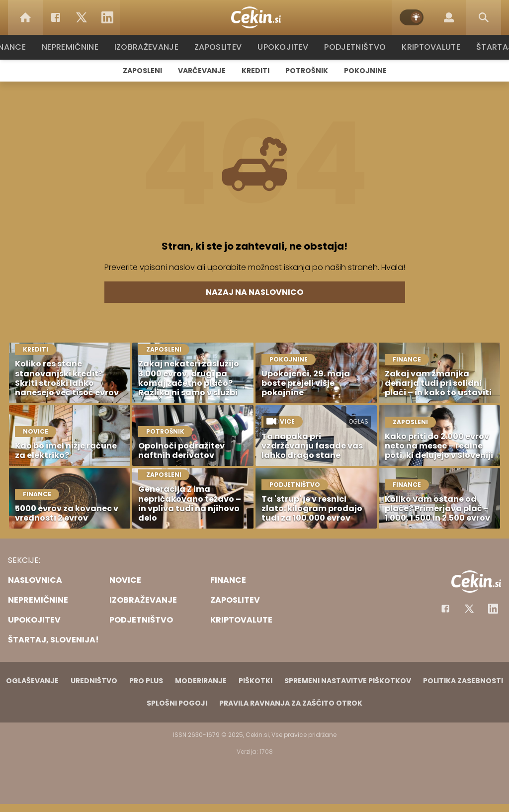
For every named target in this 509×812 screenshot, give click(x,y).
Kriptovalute (430, 47)
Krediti (255, 71)
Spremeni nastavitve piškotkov (348, 681)
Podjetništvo (355, 47)
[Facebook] (56, 17)
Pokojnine (365, 71)
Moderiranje (201, 681)
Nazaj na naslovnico (254, 292)
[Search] (484, 17)
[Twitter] (82, 17)
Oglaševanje (32, 681)
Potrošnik (307, 71)
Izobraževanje (151, 47)
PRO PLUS (146, 681)
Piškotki (255, 681)
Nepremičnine (75, 47)
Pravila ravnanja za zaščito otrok (291, 703)
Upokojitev (285, 47)
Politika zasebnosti (463, 681)
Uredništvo (94, 681)
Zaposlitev (221, 47)
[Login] (449, 17)
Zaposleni (142, 71)
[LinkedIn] (107, 17)
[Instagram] (493, 609)
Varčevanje (202, 71)
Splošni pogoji (177, 703)
